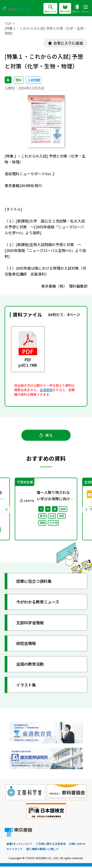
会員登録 (46, 390)
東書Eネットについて (19, 845)
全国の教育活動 (31, 666)
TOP (8, 24)
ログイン (77, 9)
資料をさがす (50, 9)
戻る (46, 436)
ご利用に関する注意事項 (51, 845)
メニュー (86, 9)
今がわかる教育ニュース (39, 603)
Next (86, 510)
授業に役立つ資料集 (35, 582)
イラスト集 (27, 686)
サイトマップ (14, 850)
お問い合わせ (77, 845)
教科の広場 (65, 9)
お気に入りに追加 (67, 43)
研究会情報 (27, 645)
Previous (7, 510)
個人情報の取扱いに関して (42, 850)
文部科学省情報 (31, 624)
